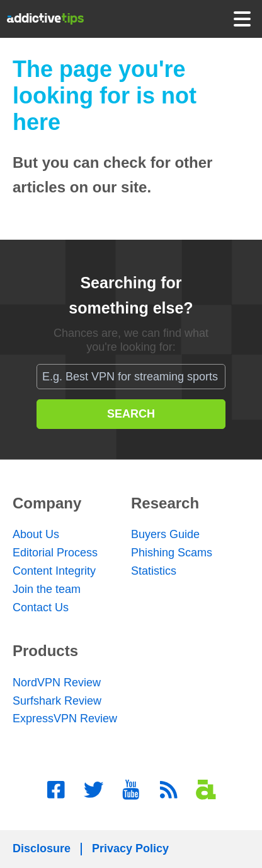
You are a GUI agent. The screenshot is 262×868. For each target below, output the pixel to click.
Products (45, 651)
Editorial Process (55, 553)
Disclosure (42, 848)
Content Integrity (54, 571)
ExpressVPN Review (65, 718)
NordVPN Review (57, 683)
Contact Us (41, 607)
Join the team (47, 589)
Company (47, 503)
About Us (36, 534)
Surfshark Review (57, 701)
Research (165, 503)
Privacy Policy (130, 848)
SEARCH (131, 414)
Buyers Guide (165, 534)
